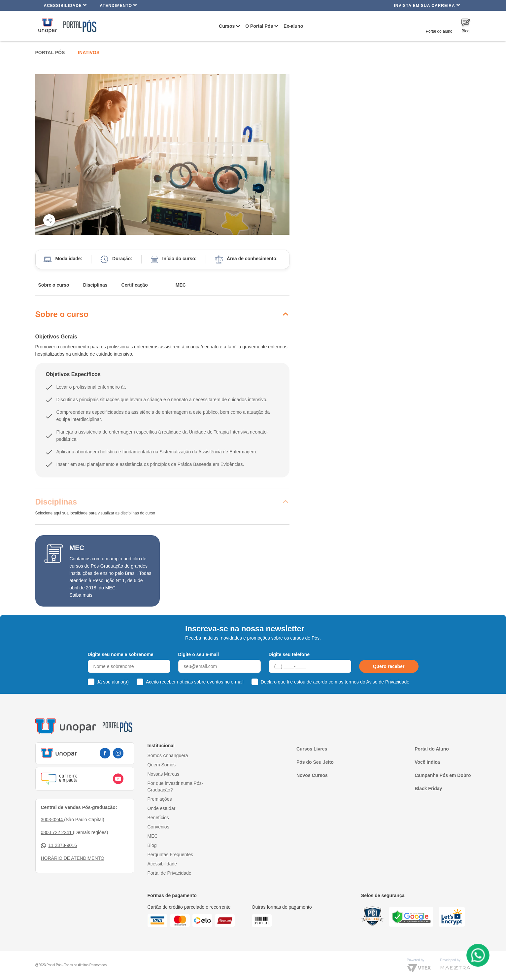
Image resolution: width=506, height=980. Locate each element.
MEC (181, 285)
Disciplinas (95, 285)
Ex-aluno (293, 26)
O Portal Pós (259, 26)
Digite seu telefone (289, 654)
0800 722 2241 (57, 832)
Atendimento (118, 5)
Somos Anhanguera (168, 755)
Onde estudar (162, 808)
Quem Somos (162, 765)
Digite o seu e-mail (199, 654)
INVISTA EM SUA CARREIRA (427, 5)
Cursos (227, 26)
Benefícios (158, 818)
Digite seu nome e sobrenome (121, 654)
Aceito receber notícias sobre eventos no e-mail (195, 682)
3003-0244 (53, 820)
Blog (152, 845)
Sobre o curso (54, 285)
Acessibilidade (66, 5)
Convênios (158, 827)
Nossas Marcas (163, 774)
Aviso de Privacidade (388, 682)
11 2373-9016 (59, 845)
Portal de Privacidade (169, 873)
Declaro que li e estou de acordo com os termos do (335, 682)
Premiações (160, 799)
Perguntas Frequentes (170, 855)
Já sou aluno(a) (113, 682)
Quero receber (389, 666)
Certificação (135, 285)
